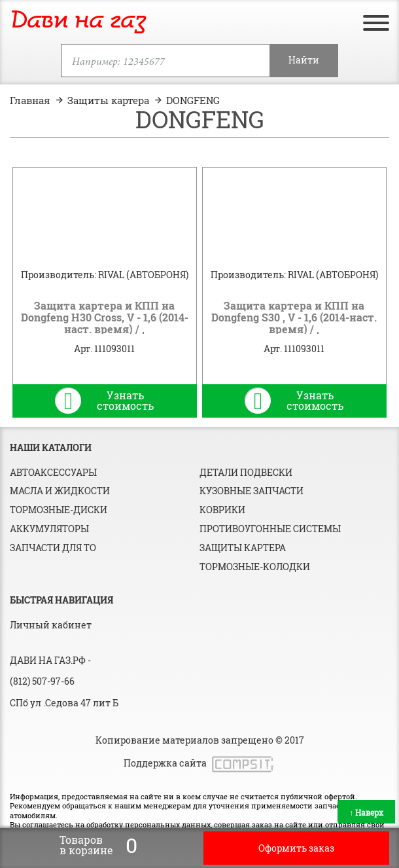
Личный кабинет (51, 625)
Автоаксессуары (53, 472)
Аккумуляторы (49, 529)
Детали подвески (246, 472)
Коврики (222, 510)
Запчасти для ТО (53, 548)
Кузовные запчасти (252, 491)
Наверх (366, 812)
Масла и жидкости (60, 491)
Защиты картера (243, 548)
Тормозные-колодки (255, 567)
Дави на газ (78, 21)
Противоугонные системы (270, 529)
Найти (304, 60)
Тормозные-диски (59, 510)
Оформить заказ (296, 848)
